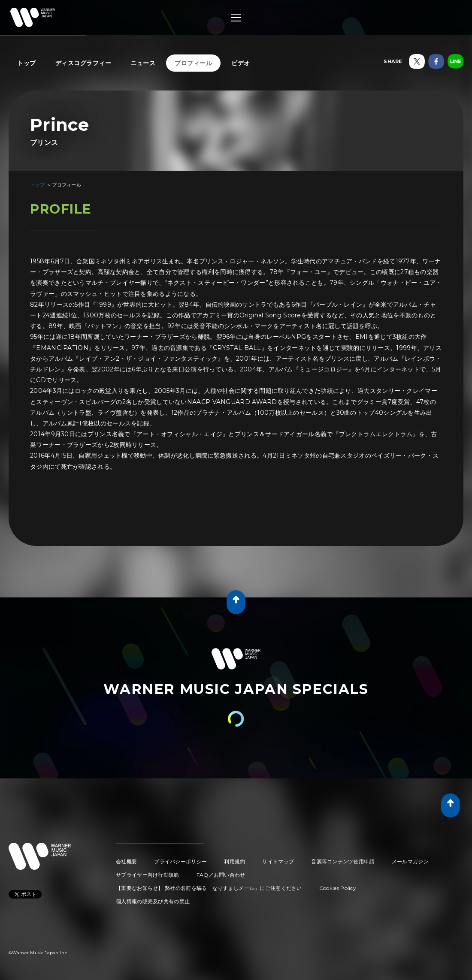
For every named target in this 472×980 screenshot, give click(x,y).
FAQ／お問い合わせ (221, 875)
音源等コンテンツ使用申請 (343, 861)
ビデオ (241, 63)
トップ (27, 63)
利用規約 (234, 861)
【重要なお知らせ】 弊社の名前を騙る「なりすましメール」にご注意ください (209, 888)
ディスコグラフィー (83, 63)
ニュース (143, 63)
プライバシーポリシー (180, 861)
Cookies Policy (338, 888)
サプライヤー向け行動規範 (148, 875)
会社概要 (126, 861)
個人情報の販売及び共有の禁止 (153, 901)
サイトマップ (278, 861)
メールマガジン (410, 861)
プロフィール (193, 63)
